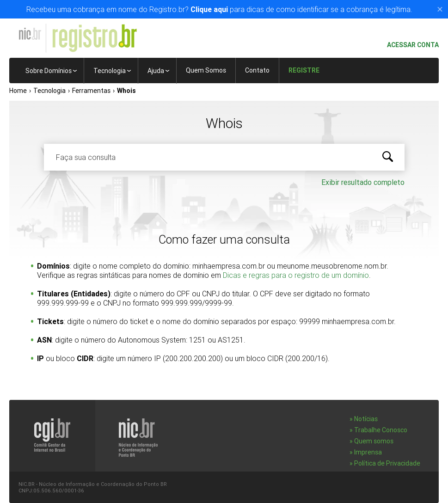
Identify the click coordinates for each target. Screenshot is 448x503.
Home (18, 91)
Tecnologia (110, 71)
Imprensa (368, 452)
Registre (304, 70)
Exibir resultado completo (363, 182)
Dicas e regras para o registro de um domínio (296, 275)
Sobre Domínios (49, 71)
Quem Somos (206, 70)
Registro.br (94, 38)
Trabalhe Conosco (381, 430)
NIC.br (30, 34)
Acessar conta (409, 45)
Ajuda (156, 71)
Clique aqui (209, 9)
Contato (257, 70)
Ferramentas (91, 91)
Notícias (366, 419)
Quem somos (374, 441)
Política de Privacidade (387, 463)
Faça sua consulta (86, 157)
